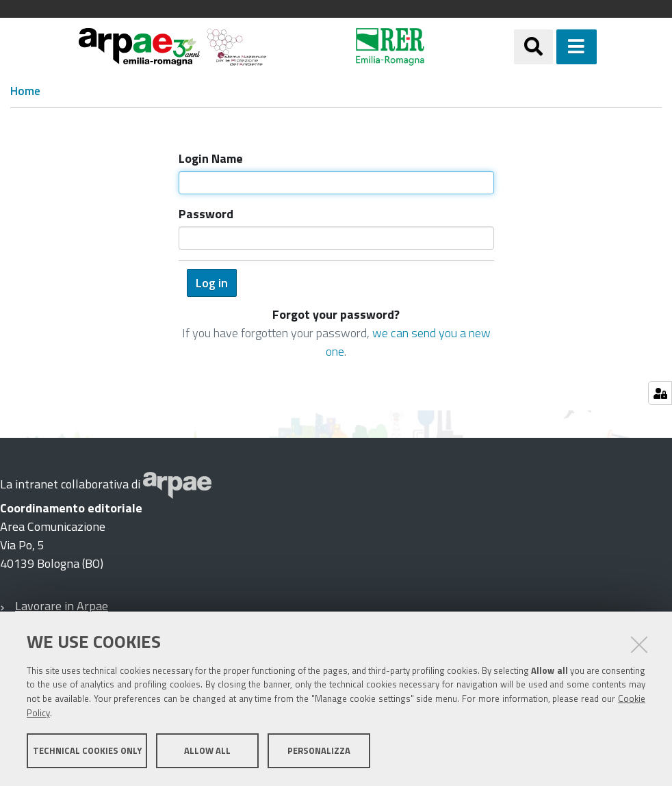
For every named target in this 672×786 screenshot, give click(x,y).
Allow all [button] (207, 750)
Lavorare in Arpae (62, 606)
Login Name (211, 158)
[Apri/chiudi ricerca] (533, 47)
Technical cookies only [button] (87, 750)
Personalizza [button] (319, 750)
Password (206, 214)
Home (25, 91)
